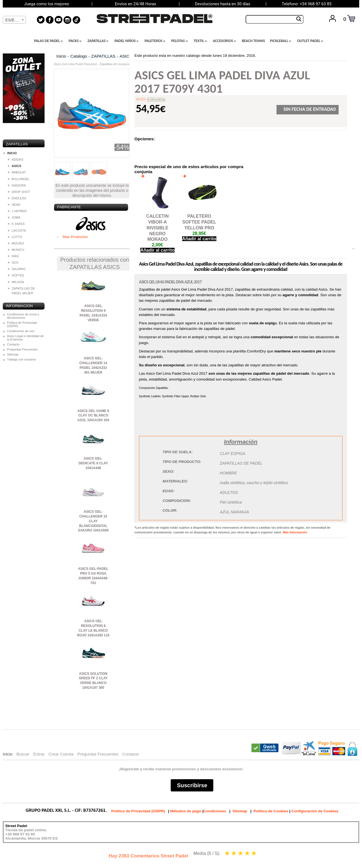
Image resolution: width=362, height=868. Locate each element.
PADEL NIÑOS (127, 41)
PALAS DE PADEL (48, 41)
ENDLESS (17, 198)
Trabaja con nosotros (22, 359)
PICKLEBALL (281, 41)
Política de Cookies (271, 811)
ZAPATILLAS (98, 41)
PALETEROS (155, 41)
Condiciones (215, 811)
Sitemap (13, 354)
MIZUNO (16, 243)
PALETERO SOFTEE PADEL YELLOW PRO (199, 222)
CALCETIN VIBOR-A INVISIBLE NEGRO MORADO (157, 228)
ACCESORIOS (225, 41)
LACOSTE (17, 231)
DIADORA (17, 185)
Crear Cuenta (61, 754)
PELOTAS (180, 41)
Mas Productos (75, 237)
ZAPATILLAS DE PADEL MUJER (21, 291)
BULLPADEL (19, 179)
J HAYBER (17, 211)
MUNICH (16, 250)
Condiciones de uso (21, 331)
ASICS (126, 56)
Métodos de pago (186, 811)
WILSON (16, 282)
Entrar (39, 754)
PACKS (75, 41)
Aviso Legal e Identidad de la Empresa (25, 338)
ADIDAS (16, 160)
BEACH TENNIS (253, 41)
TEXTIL (200, 41)
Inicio (61, 56)
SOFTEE (16, 275)
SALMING (17, 269)
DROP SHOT (19, 192)
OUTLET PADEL (310, 41)
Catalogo (79, 56)
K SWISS (16, 224)
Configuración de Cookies (315, 811)
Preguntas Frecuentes (22, 349)
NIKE (13, 256)
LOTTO (15, 237)
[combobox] (14, 20)
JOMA (14, 217)
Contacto (13, 344)
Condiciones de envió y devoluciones (23, 316)
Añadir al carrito (157, 250)
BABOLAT (17, 172)
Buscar (23, 754)
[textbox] (14, 20)
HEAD (14, 205)
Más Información (295, 532)
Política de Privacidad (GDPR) (22, 324)
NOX (13, 263)
